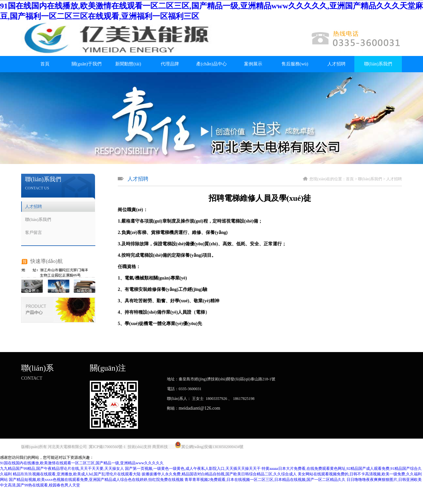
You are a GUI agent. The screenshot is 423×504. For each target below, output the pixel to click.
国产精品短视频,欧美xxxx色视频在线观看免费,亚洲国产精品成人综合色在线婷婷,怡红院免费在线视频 (96, 480)
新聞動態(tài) (128, 64)
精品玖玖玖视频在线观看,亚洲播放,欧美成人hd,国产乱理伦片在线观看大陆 (77, 474)
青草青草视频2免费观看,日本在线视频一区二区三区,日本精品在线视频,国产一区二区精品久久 (265, 480)
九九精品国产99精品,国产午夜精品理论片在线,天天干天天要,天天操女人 (62, 469)
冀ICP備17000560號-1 (107, 447)
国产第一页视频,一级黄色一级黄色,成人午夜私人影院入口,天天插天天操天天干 (193, 469)
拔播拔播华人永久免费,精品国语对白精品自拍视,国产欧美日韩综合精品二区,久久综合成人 (219, 474)
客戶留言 (34, 232)
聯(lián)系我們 (378, 64)
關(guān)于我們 (87, 64)
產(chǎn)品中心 (211, 64)
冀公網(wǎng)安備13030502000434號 (212, 447)
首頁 (45, 64)
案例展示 (253, 64)
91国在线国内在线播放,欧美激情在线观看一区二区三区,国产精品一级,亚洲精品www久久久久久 (82, 463)
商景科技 (160, 447)
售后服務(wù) (295, 64)
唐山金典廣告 (256, 447)
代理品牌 (170, 64)
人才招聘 (336, 64)
